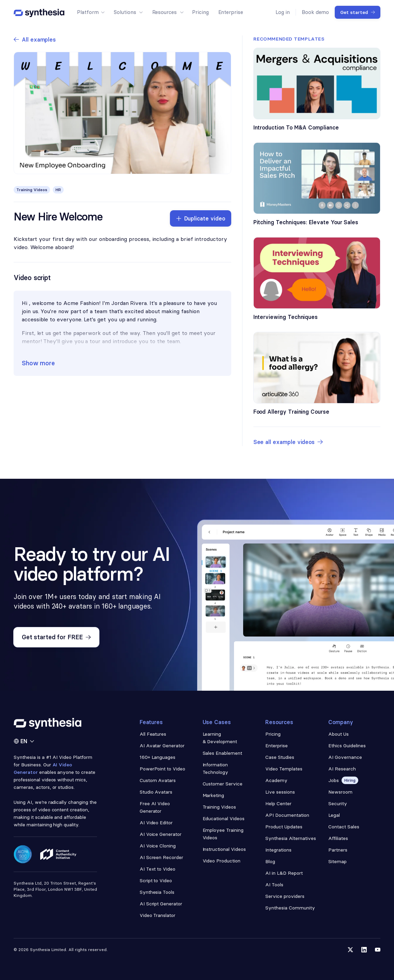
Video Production (222, 861)
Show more (38, 363)
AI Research (342, 769)
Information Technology (216, 768)
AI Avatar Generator (162, 746)
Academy (276, 780)
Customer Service (223, 784)
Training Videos (219, 807)
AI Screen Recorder (162, 857)
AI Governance (345, 757)
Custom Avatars (158, 780)
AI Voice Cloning (158, 846)
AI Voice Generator (161, 834)
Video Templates (284, 769)
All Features (153, 734)
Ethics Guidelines (347, 746)
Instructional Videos (224, 849)
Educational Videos (224, 818)
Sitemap (337, 861)
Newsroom (340, 792)
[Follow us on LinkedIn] (364, 950)
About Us (338, 734)
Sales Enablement (223, 753)
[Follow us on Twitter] (350, 950)
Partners (338, 850)
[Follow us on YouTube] (378, 950)
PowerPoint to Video (162, 769)
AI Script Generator (161, 904)
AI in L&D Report (284, 873)
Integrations (278, 850)
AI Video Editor (156, 823)
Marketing (214, 795)
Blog (270, 861)
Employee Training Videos (223, 834)
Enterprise (277, 746)
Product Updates (284, 827)
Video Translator (158, 915)
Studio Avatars (156, 792)
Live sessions (280, 792)
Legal (334, 815)
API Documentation (287, 815)
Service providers (285, 896)
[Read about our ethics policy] (58, 854)
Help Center (278, 803)
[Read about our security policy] (23, 854)
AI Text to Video (158, 869)
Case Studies (280, 757)
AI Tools (274, 885)
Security (338, 803)
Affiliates (338, 838)
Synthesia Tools (157, 892)
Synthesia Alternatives (290, 838)
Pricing (273, 734)
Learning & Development (220, 738)
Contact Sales (344, 827)
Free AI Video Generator (155, 807)
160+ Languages (158, 757)
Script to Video (156, 881)
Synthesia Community (290, 908)
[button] (91, 12)
